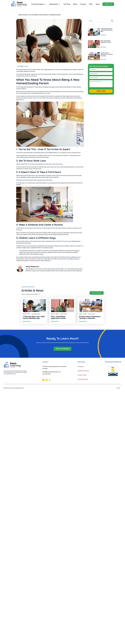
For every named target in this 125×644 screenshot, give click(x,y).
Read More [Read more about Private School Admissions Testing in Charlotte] (103, 59)
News (98, 4)
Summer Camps (82, 375)
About (75, 4)
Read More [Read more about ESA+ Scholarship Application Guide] (103, 47)
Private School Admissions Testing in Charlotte (107, 54)
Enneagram (81, 367)
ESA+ (91, 4)
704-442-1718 (47, 374)
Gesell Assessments (83, 371)
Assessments (55, 4)
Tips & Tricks (63, 314)
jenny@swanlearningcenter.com (52, 372)
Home (20, 15)
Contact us (32, 261)
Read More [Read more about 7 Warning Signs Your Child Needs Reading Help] (103, 35)
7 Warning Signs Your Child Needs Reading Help (107, 30)
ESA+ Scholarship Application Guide (106, 41)
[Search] (112, 21)
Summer (83, 4)
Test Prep (67, 4)
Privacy (119, 388)
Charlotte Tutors (36, 314)
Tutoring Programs (39, 4)
